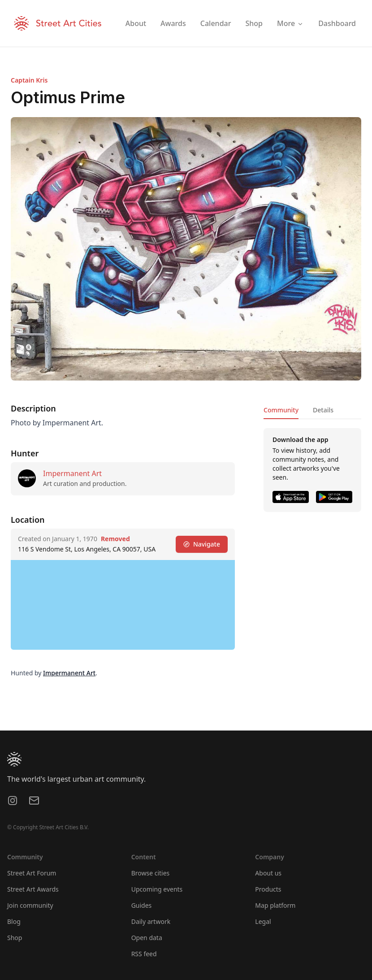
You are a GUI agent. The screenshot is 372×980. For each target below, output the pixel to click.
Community (281, 410)
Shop (15, 938)
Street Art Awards (33, 889)
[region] (123, 605)
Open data (147, 938)
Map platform (275, 905)
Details (323, 410)
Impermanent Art (72, 473)
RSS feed (144, 954)
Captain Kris (29, 80)
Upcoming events (157, 889)
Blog (14, 921)
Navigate (202, 544)
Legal (263, 921)
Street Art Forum (32, 873)
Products (268, 889)
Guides (142, 905)
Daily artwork (151, 921)
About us (268, 873)
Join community (30, 905)
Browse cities (151, 873)
